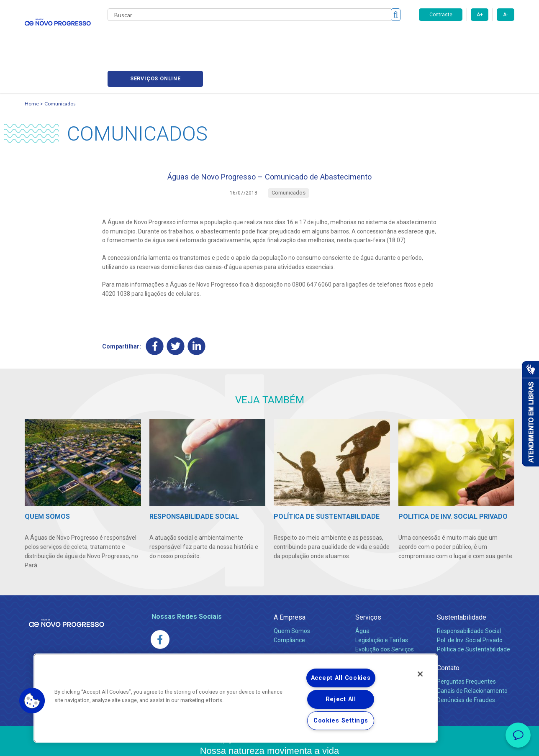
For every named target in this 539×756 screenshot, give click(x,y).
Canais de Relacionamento (472, 658)
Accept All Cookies (341, 678)
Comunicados (60, 65)
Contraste (441, 15)
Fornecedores (337, 38)
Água (362, 598)
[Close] (420, 674)
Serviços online (467, 38)
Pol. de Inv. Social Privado (470, 607)
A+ (480, 15)
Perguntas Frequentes (466, 649)
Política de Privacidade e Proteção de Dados (269, 743)
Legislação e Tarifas (382, 607)
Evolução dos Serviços (385, 617)
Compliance (289, 607)
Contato (448, 635)
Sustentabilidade (462, 585)
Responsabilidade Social (469, 598)
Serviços (368, 585)
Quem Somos (292, 598)
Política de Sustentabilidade (474, 617)
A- (505, 15)
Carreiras (294, 38)
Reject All (341, 699)
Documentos (372, 626)
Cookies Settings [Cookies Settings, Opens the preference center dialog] (341, 721)
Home (32, 65)
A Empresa (290, 585)
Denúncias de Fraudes (466, 667)
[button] (32, 701)
